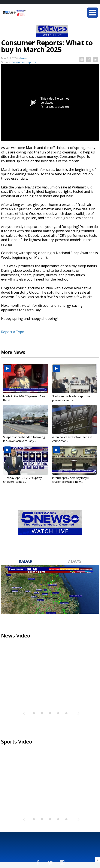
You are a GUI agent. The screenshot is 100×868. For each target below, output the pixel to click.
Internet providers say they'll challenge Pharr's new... (70, 480)
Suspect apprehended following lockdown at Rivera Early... (24, 439)
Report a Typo (13, 332)
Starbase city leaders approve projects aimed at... (71, 398)
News (24, 58)
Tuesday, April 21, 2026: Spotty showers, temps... (22, 480)
